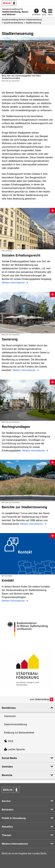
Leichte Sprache (14, 750)
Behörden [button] (8, 810)
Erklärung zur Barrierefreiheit (19, 733)
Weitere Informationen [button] (15, 844)
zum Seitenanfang (39, 699)
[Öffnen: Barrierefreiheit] (36, 12)
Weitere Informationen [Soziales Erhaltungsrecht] (14, 283)
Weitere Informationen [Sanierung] (24, 370)
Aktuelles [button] (7, 827)
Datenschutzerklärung (16, 724)
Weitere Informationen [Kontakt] (14, 601)
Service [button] (6, 801)
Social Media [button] (9, 758)
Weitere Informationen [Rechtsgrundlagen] (34, 451)
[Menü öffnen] (50, 12)
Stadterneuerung (33, 23)
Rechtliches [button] (9, 708)
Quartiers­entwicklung (13, 23)
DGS (9, 741)
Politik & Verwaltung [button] (14, 818)
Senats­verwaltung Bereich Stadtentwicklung (22, 20)
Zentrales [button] (7, 767)
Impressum (10, 716)
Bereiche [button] (7, 775)
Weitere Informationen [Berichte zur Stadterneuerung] (32, 524)
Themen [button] (7, 835)
